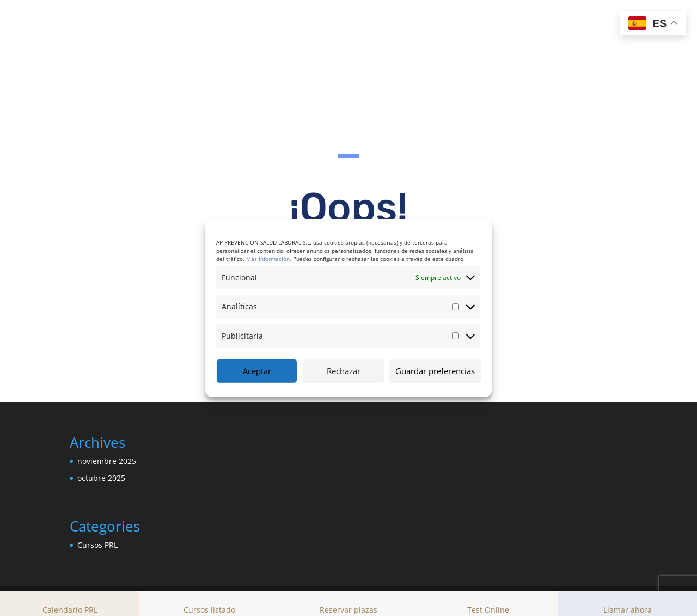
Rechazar (344, 371)
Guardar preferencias (435, 371)
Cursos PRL (97, 545)
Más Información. (269, 258)
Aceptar (257, 371)
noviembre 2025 (107, 462)
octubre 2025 (101, 478)
